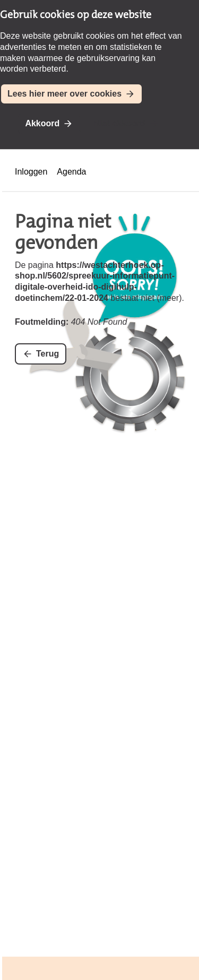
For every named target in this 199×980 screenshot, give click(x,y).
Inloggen (31, 172)
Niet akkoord (120, 123)
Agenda (71, 172)
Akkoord (42, 123)
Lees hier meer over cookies (64, 94)
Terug (47, 354)
